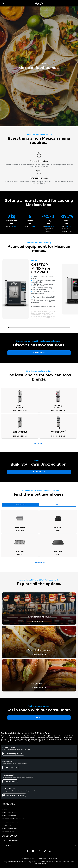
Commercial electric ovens (10, 829)
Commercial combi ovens (9, 812)
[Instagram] (39, 851)
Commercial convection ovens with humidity (15, 819)
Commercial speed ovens (9, 816)
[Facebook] (28, 851)
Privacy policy (42, 859)
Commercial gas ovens (9, 832)
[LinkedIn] (50, 851)
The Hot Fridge (6, 825)
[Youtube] (33, 851)
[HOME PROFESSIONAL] (39, 3)
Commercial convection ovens (11, 822)
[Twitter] (45, 851)
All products (6, 809)
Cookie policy (53, 859)
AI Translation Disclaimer (28, 859)
